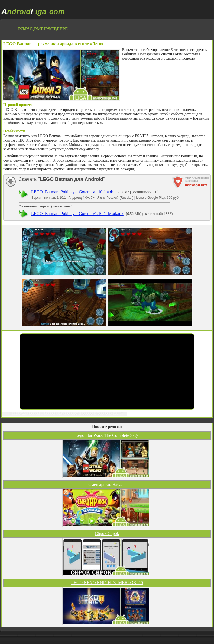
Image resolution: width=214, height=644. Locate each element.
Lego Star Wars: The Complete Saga (107, 435)
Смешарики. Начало (107, 484)
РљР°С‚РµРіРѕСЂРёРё (43, 29)
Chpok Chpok (107, 534)
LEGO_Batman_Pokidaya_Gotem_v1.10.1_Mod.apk (77, 214)
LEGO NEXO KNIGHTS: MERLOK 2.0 (107, 583)
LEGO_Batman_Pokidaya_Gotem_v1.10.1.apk (72, 192)
